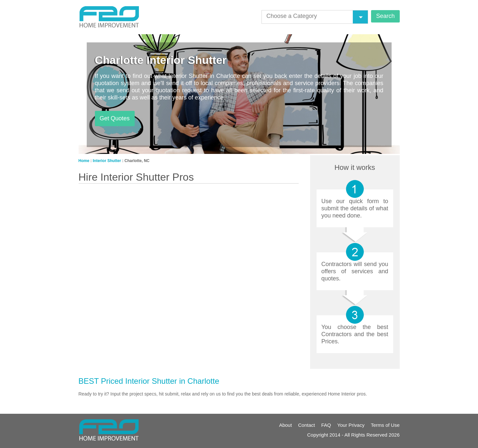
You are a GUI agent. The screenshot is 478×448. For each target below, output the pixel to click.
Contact (306, 425)
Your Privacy (351, 425)
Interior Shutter (107, 161)
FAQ (326, 425)
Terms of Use (385, 425)
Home (84, 161)
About (285, 425)
